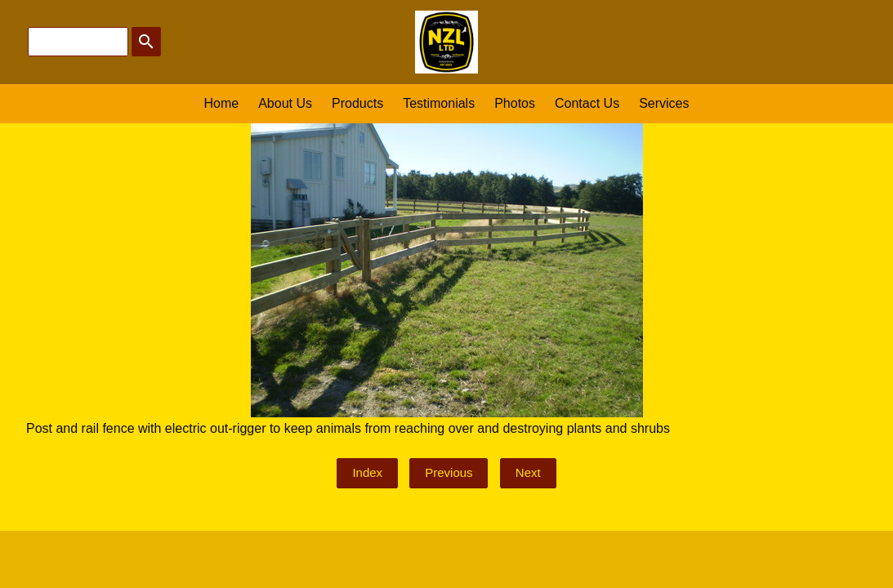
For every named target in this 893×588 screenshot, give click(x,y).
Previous (449, 472)
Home (222, 103)
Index (367, 472)
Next (528, 472)
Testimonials (439, 103)
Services (664, 103)
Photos (515, 103)
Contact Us (587, 103)
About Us (285, 103)
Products (357, 103)
